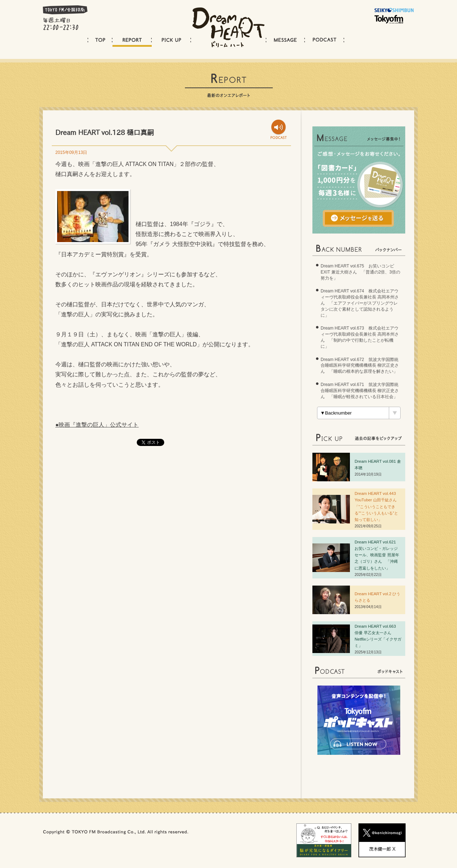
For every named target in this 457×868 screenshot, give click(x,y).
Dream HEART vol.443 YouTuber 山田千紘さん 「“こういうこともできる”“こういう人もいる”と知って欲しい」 (378, 506)
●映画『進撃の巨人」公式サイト (97, 425)
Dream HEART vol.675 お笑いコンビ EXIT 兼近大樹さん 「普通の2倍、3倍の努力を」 (360, 272)
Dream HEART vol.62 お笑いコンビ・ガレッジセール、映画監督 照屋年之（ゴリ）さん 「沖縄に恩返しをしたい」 (377, 555)
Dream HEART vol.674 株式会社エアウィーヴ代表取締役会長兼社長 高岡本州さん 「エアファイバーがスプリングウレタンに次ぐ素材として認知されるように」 (360, 303)
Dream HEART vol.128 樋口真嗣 (105, 132)
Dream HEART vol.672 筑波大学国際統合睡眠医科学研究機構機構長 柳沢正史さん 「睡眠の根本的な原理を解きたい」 (360, 366)
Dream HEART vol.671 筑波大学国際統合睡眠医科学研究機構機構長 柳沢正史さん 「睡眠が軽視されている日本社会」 (360, 391)
